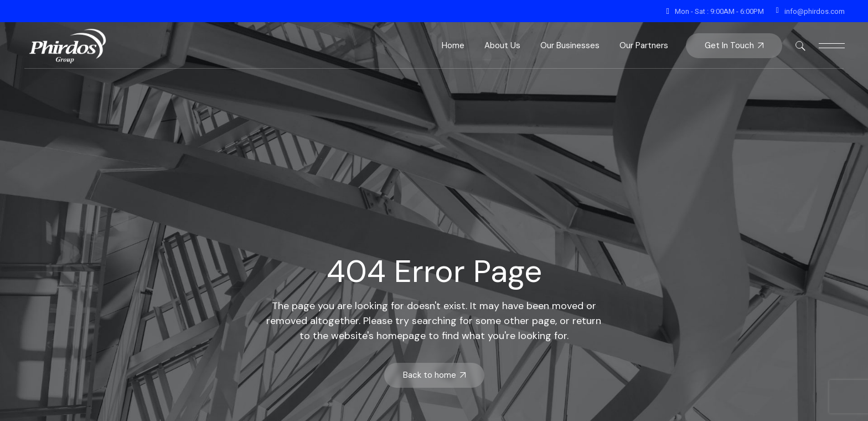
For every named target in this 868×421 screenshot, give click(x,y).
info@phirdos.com (815, 11)
